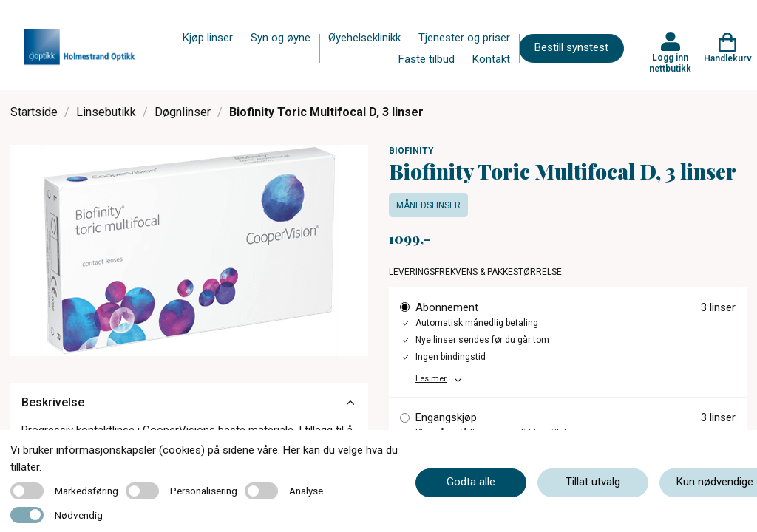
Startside (34, 112)
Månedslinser (428, 205)
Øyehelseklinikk (364, 38)
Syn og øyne (281, 38)
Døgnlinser (183, 112)
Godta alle (471, 482)
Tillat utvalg (593, 482)
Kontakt (491, 59)
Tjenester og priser (464, 38)
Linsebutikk (106, 112)
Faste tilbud (427, 59)
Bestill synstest (571, 47)
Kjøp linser (208, 38)
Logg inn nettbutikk (670, 63)
